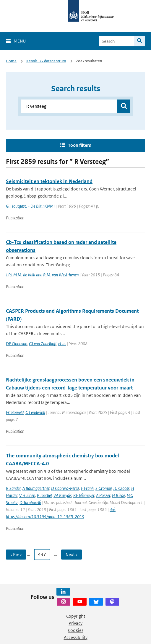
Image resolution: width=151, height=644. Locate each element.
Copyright (76, 616)
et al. (62, 344)
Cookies (76, 630)
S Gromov (103, 488)
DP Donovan (17, 344)
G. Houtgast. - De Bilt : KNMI (30, 206)
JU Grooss (121, 488)
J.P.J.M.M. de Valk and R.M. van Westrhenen (42, 275)
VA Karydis (62, 495)
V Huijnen (27, 495)
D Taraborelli (30, 502)
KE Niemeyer (84, 495)
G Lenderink (35, 412)
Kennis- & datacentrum (46, 61)
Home (11, 61)
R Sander (13, 488)
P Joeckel (44, 495)
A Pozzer (103, 495)
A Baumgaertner (36, 488)
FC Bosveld (15, 412)
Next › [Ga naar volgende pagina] (72, 554)
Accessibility (76, 637)
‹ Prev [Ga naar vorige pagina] (16, 554)
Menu (20, 41)
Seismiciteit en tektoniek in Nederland (49, 181)
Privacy (75, 623)
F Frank (87, 488)
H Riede (118, 495)
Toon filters (79, 145)
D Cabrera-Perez (65, 488)
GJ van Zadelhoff (43, 344)
